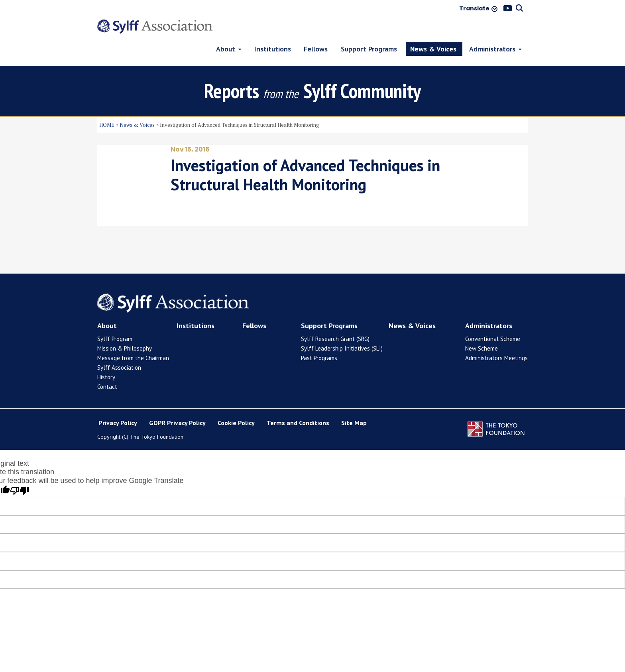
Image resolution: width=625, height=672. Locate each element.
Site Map (354, 404)
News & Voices (137, 105)
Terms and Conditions (298, 404)
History (106, 358)
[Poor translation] (20, 472)
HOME (107, 105)
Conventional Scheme (493, 319)
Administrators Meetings (496, 338)
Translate (474, 9)
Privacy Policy (118, 404)
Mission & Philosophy (125, 329)
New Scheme (482, 329)
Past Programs (319, 338)
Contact (107, 367)
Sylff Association (119, 348)
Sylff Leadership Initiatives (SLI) (342, 329)
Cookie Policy (236, 404)
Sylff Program (115, 319)
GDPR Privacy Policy (177, 404)
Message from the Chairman (133, 338)
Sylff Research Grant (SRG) (335, 319)
